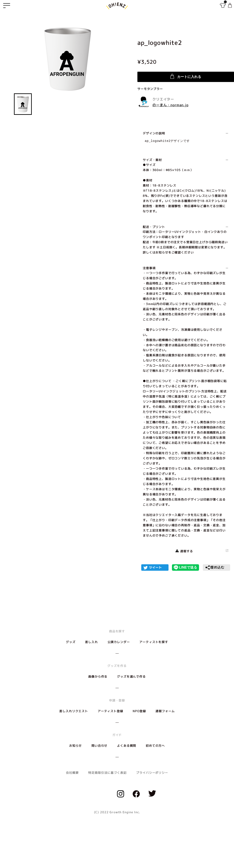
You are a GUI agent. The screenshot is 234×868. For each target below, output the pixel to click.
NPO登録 (139, 711)
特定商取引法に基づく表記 (107, 773)
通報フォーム (165, 711)
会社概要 (72, 773)
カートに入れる (186, 76)
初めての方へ (155, 746)
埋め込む (215, 568)
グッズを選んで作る (131, 676)
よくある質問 (127, 746)
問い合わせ (99, 746)
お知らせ (75, 746)
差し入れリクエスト (74, 711)
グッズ (71, 642)
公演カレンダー (119, 642)
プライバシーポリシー (152, 773)
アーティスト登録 (110, 711)
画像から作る (98, 676)
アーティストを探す (154, 642)
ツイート (155, 567)
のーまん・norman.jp (170, 105)
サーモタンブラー (150, 89)
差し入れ (91, 642)
